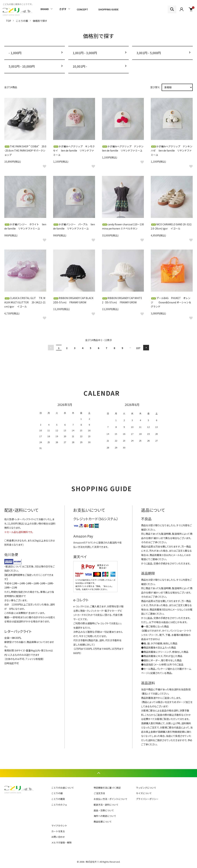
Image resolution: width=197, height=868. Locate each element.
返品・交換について (104, 810)
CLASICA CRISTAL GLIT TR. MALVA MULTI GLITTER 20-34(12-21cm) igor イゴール (25, 302)
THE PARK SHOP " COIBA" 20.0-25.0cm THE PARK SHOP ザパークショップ (25, 151)
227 (138, 348)
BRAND (45, 9)
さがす (63, 9)
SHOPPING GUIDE (108, 9)
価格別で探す (40, 21)
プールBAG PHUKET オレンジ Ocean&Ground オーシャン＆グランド (171, 302)
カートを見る (58, 831)
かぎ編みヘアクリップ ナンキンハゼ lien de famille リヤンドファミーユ (172, 151)
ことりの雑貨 (58, 799)
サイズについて (144, 793)
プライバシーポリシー (147, 799)
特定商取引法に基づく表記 (107, 788)
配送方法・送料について (106, 805)
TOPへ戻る (98, 773)
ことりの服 (22, 21)
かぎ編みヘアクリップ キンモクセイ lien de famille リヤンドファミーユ (74, 151)
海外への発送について (105, 816)
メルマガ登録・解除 (61, 842)
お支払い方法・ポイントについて (110, 799)
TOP (9, 21)
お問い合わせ (58, 837)
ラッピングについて (146, 788)
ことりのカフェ (59, 805)
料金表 (10, 540)
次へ (146, 348)
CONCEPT (82, 9)
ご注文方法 (99, 793)
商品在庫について (103, 822)
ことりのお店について (63, 788)
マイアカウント (59, 826)
